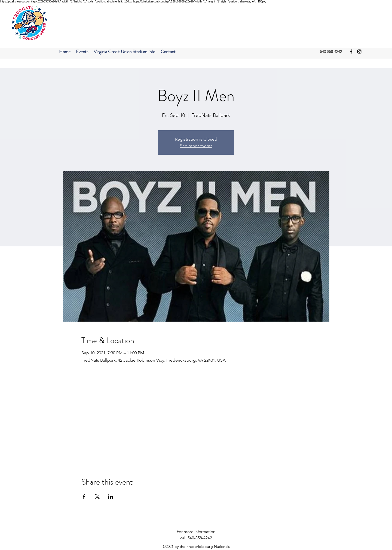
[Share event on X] (97, 497)
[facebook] (351, 52)
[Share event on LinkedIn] (111, 497)
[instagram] (359, 52)
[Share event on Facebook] (84, 497)
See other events (196, 146)
